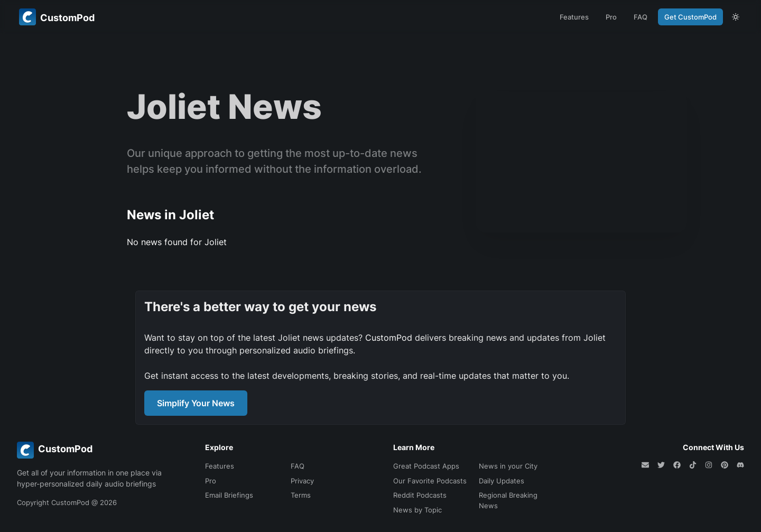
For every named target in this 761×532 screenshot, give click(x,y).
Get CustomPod (690, 17)
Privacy (302, 481)
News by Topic (417, 510)
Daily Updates (502, 481)
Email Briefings (229, 495)
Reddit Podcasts (420, 495)
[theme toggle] (736, 17)
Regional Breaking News (508, 500)
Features (574, 17)
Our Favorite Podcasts (430, 481)
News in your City (508, 466)
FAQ (641, 17)
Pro (611, 17)
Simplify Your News (196, 403)
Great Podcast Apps (426, 466)
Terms (301, 495)
